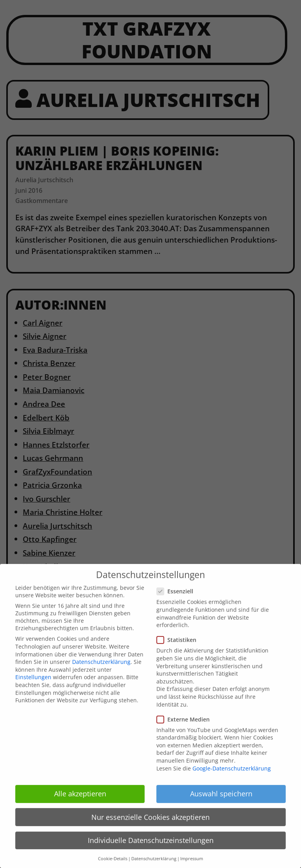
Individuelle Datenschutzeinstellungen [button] (151, 848)
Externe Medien (186, 727)
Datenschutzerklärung (101, 669)
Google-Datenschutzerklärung (232, 776)
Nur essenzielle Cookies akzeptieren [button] (150, 824)
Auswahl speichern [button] (221, 801)
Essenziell (177, 599)
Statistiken (179, 647)
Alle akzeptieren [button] (80, 801)
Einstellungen (33, 684)
